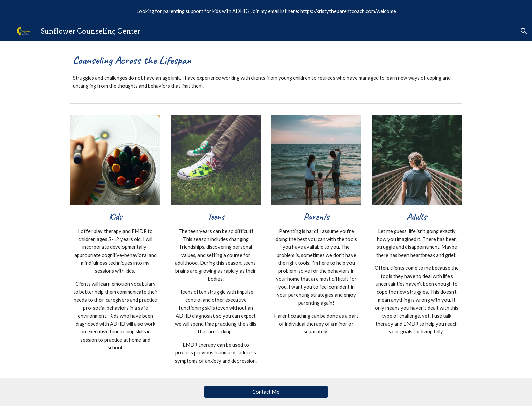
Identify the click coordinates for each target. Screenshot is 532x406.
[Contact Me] (266, 392)
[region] (266, 11)
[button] (524, 31)
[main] (266, 71)
